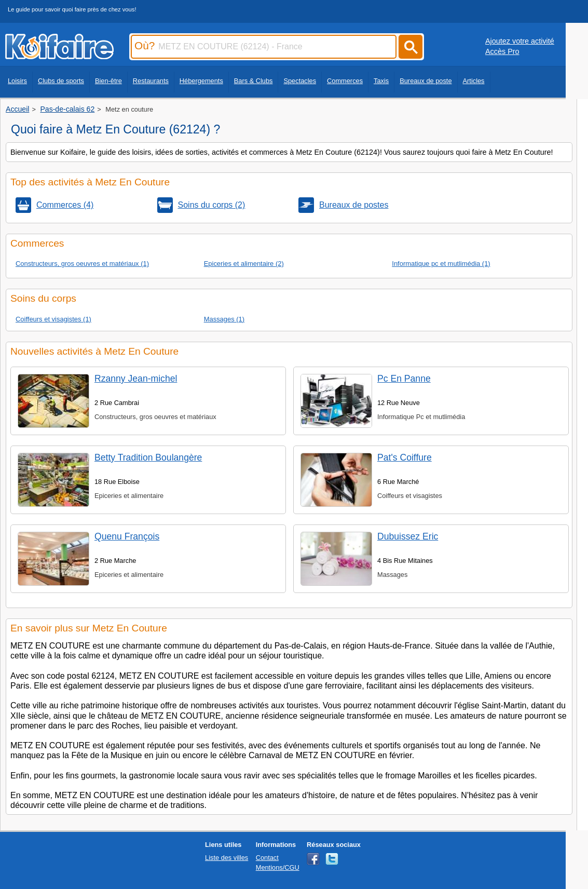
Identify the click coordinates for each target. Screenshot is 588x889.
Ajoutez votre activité (520, 41)
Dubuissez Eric (408, 536)
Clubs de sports (61, 81)
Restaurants (151, 81)
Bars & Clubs (254, 81)
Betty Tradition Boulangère (148, 457)
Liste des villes (227, 858)
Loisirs (17, 81)
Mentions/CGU (278, 867)
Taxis (381, 81)
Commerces (345, 81)
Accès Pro (502, 51)
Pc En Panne (404, 379)
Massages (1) (224, 319)
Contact (267, 858)
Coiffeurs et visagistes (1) (53, 319)
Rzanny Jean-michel (136, 379)
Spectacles (300, 81)
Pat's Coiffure (405, 457)
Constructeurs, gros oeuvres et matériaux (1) (82, 264)
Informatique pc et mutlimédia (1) (441, 264)
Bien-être (108, 81)
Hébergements (201, 81)
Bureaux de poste (426, 81)
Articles (474, 81)
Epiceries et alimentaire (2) (244, 264)
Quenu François (127, 536)
